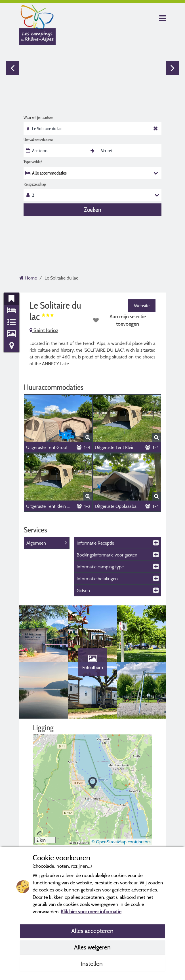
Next (173, 68)
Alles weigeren (92, 947)
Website (142, 306)
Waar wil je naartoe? (38, 117)
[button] (93, 783)
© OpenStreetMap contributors (121, 842)
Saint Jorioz (44, 330)
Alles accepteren (92, 931)
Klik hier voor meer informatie (91, 911)
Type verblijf (33, 162)
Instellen (93, 964)
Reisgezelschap (35, 184)
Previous (12, 68)
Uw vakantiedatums (38, 140)
